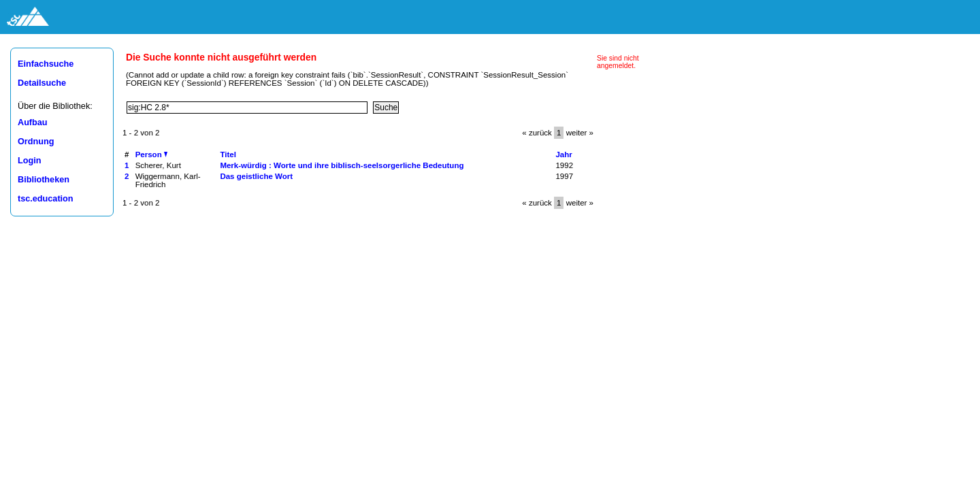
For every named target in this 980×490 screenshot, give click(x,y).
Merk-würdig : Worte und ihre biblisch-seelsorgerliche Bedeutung (342, 165)
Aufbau (33, 122)
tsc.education (46, 199)
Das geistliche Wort (256, 176)
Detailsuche (42, 83)
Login (29, 161)
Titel (228, 154)
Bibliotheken (44, 180)
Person (151, 154)
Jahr (563, 154)
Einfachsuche (46, 64)
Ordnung (36, 142)
